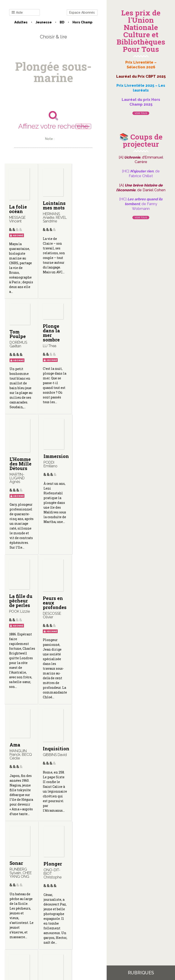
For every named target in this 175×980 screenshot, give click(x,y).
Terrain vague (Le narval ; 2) (53, 788)
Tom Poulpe (82, 199)
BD (62, 22)
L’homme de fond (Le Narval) (85, 788)
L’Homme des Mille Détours (53, 348)
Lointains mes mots (53, 205)
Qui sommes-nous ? (47, 930)
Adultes (21, 22)
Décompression (27, 792)
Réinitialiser (83, 126)
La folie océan (18, 209)
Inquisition (22, 647)
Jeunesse (44, 22)
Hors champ (82, 22)
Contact (19, 930)
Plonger (84, 646)
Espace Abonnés (82, 12)
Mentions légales (81, 930)
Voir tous (141, 113)
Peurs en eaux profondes (54, 497)
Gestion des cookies (53, 934)
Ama (80, 489)
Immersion (87, 341)
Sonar (48, 645)
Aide (17, 13)
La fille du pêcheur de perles (20, 497)
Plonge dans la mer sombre (18, 333)
